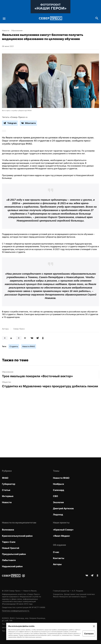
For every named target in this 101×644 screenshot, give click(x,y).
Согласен (89, 634)
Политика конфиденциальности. (16, 611)
